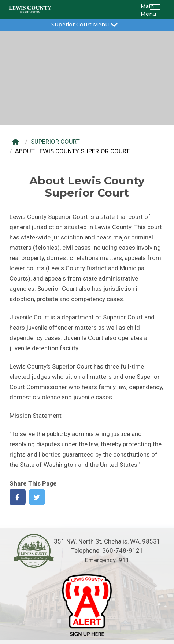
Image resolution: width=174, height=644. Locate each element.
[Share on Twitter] (37, 497)
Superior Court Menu (87, 24)
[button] (156, 9)
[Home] (17, 142)
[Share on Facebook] (18, 497)
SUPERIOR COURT (55, 142)
